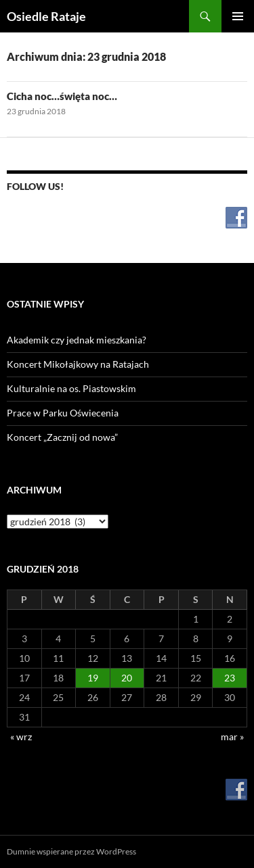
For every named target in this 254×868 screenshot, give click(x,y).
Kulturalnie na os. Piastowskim (71, 388)
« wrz (21, 737)
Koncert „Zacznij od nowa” (62, 437)
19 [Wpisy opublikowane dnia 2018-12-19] (93, 678)
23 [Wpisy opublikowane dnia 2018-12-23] (230, 678)
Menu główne (238, 16)
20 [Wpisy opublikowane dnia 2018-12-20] (127, 678)
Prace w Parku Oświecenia (63, 413)
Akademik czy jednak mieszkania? (77, 340)
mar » (232, 737)
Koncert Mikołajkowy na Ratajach (78, 364)
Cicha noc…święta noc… (62, 96)
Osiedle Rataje (46, 16)
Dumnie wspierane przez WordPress (71, 851)
